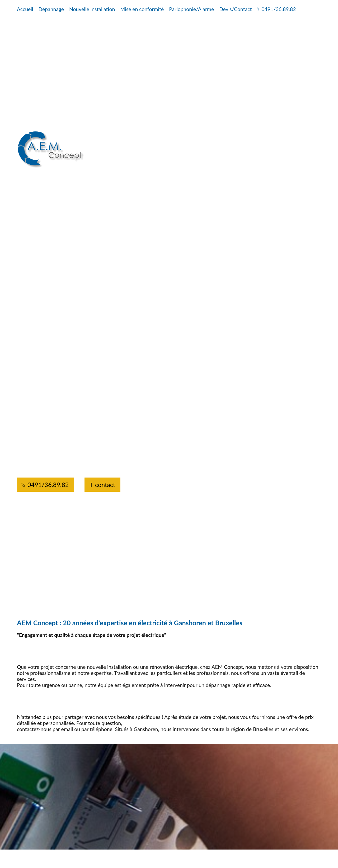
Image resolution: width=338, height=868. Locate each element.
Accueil (25, 9)
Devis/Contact (235, 9)
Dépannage (51, 9)
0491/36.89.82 (276, 9)
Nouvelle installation (92, 9)
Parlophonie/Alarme (191, 9)
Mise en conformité (142, 9)
